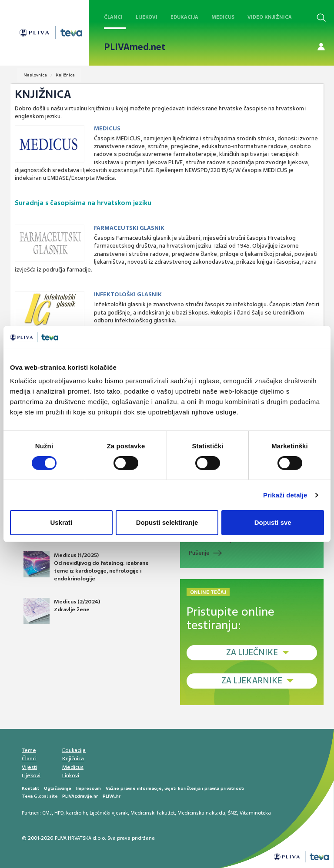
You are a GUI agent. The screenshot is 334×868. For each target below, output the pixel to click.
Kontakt (30, 788)
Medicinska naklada (201, 813)
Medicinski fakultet (153, 813)
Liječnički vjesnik (109, 813)
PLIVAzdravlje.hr (80, 796)
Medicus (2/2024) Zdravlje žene (62, 611)
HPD (59, 813)
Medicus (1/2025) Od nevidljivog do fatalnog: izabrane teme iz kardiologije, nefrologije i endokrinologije (86, 567)
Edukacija (184, 17)
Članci (113, 17)
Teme (29, 750)
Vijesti (29, 767)
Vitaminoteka (255, 813)
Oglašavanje (58, 788)
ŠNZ (232, 813)
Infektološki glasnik (128, 294)
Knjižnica (65, 75)
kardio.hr (77, 813)
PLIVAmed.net (135, 47)
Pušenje (199, 553)
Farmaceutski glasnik (129, 228)
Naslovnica (35, 75)
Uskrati (61, 522)
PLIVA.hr (112, 796)
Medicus (223, 17)
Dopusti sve (273, 522)
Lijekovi (147, 17)
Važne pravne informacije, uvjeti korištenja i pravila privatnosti (175, 788)
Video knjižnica (270, 17)
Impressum (89, 788)
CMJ (47, 813)
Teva (27, 796)
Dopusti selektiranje (167, 522)
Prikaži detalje (285, 495)
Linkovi (71, 775)
